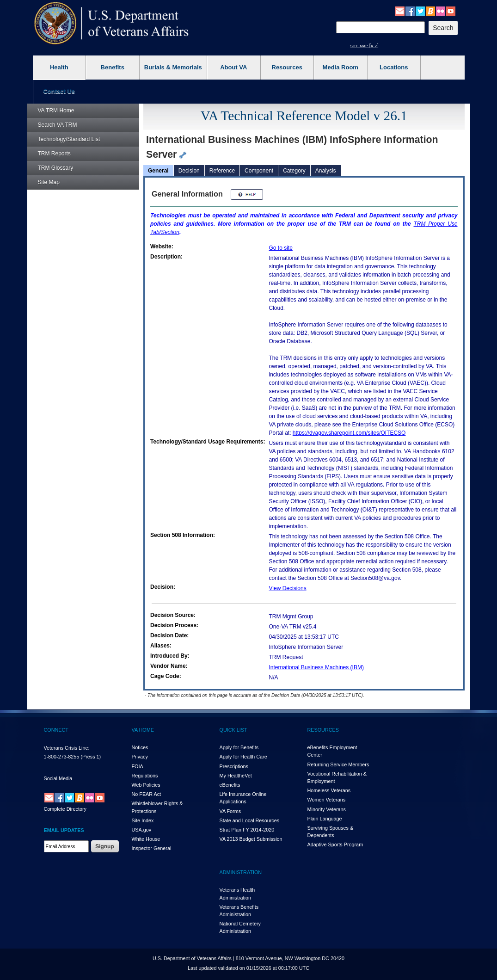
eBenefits (230, 785)
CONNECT (56, 730)
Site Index (143, 820)
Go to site (281, 248)
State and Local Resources (250, 820)
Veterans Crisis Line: (67, 748)
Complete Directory (65, 809)
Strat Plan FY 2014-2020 (247, 830)
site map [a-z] (365, 45)
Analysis (326, 171)
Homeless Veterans (329, 790)
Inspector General (152, 848)
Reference (222, 171)
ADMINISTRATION (241, 872)
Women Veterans (327, 800)
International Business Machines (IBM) (316, 667)
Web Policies (146, 785)
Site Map (49, 182)
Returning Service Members (338, 764)
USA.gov (142, 830)
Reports (54, 154)
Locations (394, 67)
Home (56, 111)
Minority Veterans (327, 809)
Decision (189, 171)
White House (146, 839)
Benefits (113, 67)
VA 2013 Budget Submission (251, 839)
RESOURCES (323, 730)
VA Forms (230, 811)
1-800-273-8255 (62, 757)
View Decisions (288, 588)
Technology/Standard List (69, 139)
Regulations (145, 776)
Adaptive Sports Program (335, 844)
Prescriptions (234, 766)
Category (294, 171)
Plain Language (325, 819)
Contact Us (59, 91)
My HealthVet (236, 776)
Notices (140, 747)
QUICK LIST (233, 730)
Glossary (56, 168)
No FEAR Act (147, 794)
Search (58, 125)
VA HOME (143, 730)
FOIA (138, 766)
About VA (233, 67)
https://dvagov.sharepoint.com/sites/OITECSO (349, 433)
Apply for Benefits (239, 747)
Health (59, 67)
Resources (287, 67)
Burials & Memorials (173, 67)
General (158, 171)
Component (259, 171)
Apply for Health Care (243, 757)
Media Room (341, 67)
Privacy (140, 757)
